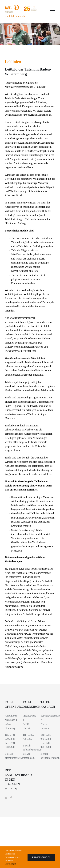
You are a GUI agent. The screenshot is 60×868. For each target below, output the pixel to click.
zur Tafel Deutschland (16, 16)
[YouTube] (6, 798)
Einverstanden (41, 857)
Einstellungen (11, 864)
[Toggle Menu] (53, 12)
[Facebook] (11, 798)
